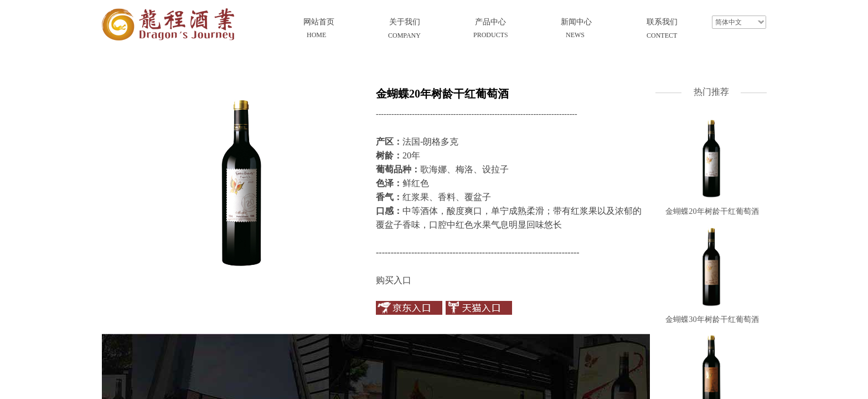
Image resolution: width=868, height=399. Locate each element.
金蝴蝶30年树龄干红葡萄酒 (712, 319)
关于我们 (405, 22)
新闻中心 (576, 22)
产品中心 (490, 22)
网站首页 (319, 22)
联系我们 (662, 22)
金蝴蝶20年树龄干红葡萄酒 (712, 211)
